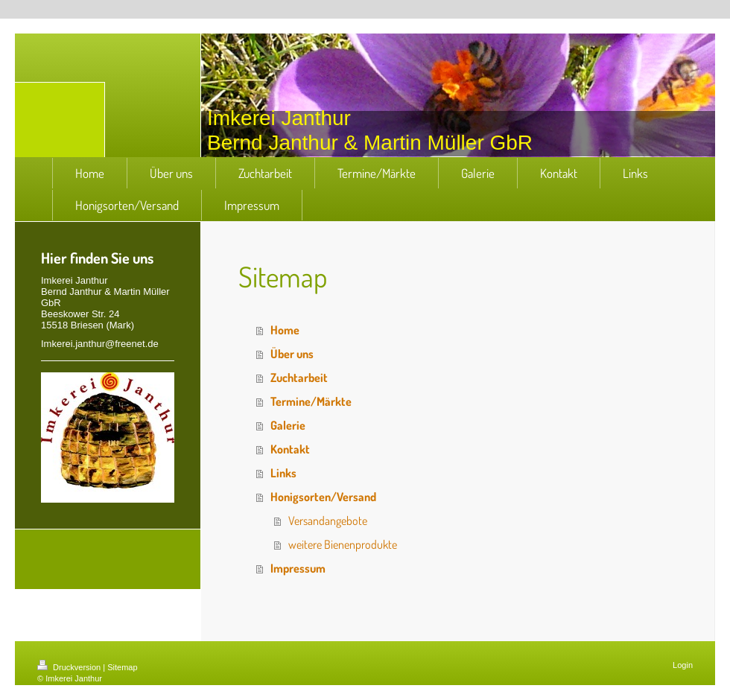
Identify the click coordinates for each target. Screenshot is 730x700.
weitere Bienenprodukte (343, 544)
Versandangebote (328, 521)
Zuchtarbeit (299, 378)
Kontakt (290, 449)
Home (285, 330)
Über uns (292, 354)
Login (683, 665)
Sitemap (122, 667)
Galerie (288, 425)
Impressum (298, 568)
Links (283, 473)
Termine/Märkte (311, 401)
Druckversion (70, 667)
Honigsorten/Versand (323, 497)
